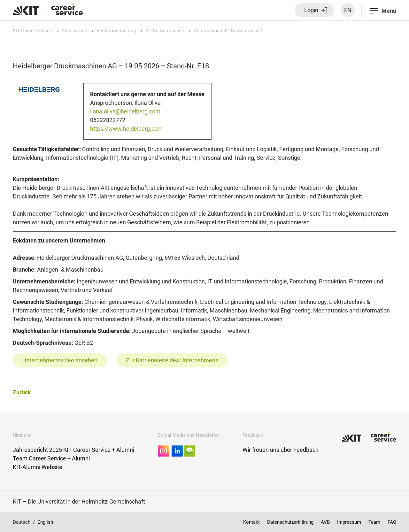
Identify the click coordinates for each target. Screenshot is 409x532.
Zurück (22, 392)
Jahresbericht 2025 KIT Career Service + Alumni (73, 450)
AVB (325, 522)
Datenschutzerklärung (290, 522)
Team (374, 522)
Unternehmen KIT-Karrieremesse (228, 31)
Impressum (349, 522)
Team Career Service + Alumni (51, 458)
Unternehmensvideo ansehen (60, 360)
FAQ (392, 522)
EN (348, 10)
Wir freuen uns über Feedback (280, 450)
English (45, 522)
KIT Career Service (32, 31)
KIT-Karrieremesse (165, 31)
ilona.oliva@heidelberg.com (125, 111)
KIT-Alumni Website (38, 467)
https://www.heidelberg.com (126, 129)
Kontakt (251, 522)
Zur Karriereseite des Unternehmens (172, 360)
